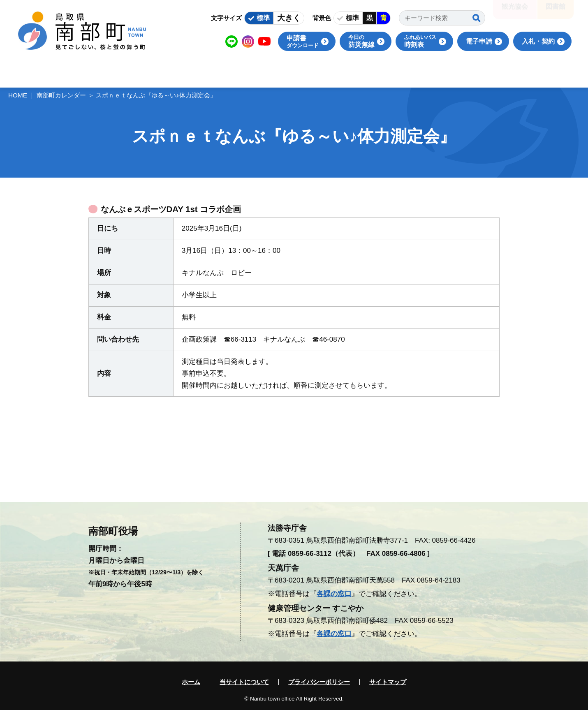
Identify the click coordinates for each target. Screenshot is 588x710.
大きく (289, 18)
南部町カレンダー (61, 95)
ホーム (191, 682)
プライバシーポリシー (319, 682)
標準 (263, 18)
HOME (18, 95)
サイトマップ (388, 682)
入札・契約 (538, 41)
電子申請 (479, 41)
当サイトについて (244, 682)
